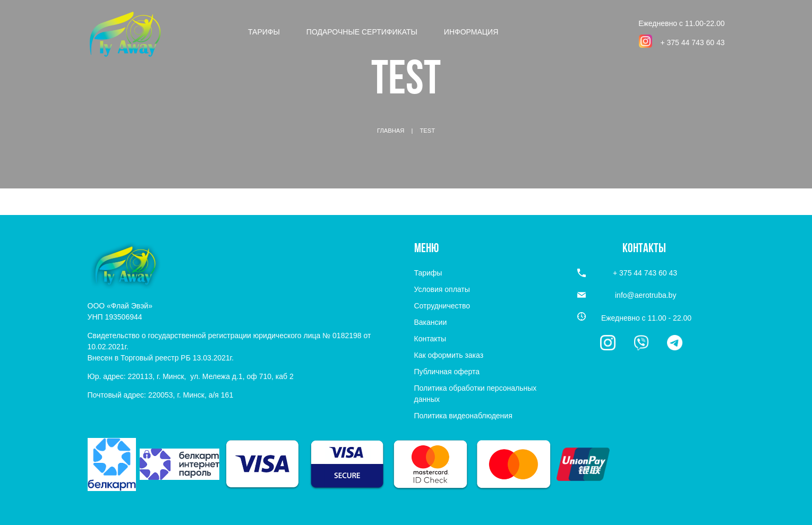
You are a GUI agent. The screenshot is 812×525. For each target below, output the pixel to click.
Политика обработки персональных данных (476, 394)
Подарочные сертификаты (362, 32)
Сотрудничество (442, 306)
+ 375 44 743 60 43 (692, 42)
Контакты (430, 339)
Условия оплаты (442, 289)
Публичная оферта (447, 372)
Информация (471, 32)
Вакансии (431, 322)
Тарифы (264, 32)
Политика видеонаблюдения (463, 416)
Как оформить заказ (449, 355)
